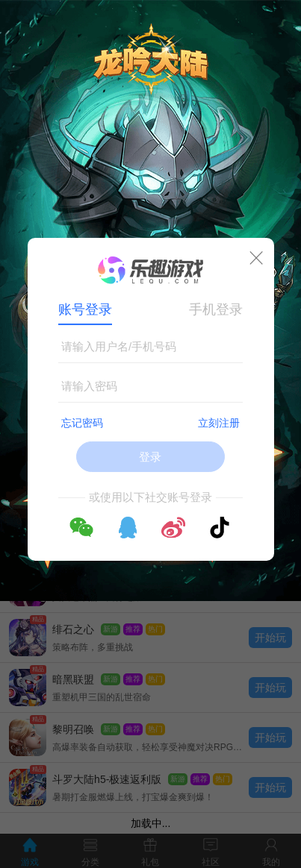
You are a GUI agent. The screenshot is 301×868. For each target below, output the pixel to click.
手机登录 (216, 309)
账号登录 (85, 309)
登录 (150, 457)
